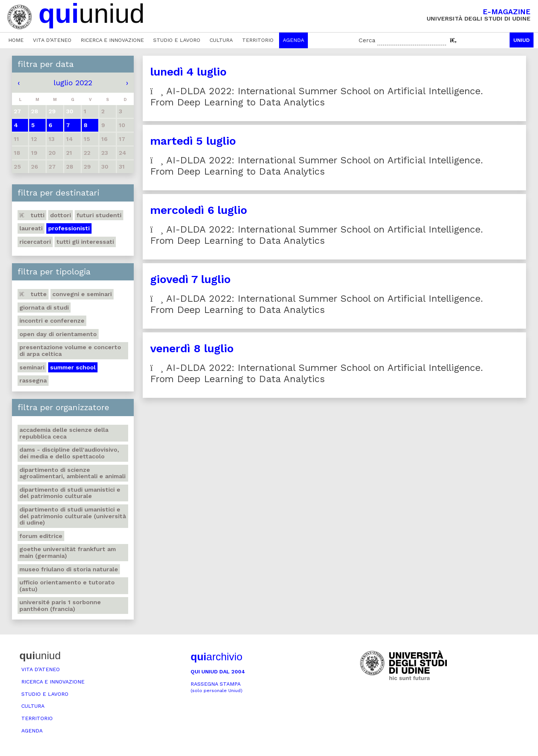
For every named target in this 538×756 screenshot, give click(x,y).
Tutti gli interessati (85, 242)
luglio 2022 (73, 83)
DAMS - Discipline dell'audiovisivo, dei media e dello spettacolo (69, 453)
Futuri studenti (99, 215)
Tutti (32, 215)
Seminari (32, 367)
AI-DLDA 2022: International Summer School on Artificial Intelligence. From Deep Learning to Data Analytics (317, 97)
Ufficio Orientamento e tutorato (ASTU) (67, 586)
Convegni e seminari (82, 294)
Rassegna (33, 380)
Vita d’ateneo (52, 40)
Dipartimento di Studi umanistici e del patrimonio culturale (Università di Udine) (73, 516)
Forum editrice (41, 536)
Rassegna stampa (217, 687)
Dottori (61, 215)
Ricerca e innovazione (112, 40)
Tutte (33, 294)
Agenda (293, 40)
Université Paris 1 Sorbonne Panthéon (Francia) (60, 606)
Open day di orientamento (58, 334)
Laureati (31, 228)
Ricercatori (35, 242)
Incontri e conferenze (52, 321)
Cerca (367, 40)
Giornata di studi (44, 308)
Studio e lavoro (177, 40)
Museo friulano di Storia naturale (69, 569)
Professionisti (69, 228)
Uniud (522, 40)
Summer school (73, 367)
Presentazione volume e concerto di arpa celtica (70, 351)
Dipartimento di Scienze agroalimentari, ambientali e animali (72, 473)
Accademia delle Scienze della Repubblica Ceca (64, 433)
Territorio (258, 40)
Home (16, 40)
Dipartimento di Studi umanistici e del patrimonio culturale (70, 493)
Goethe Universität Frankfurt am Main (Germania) (68, 552)
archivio (216, 657)
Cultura (221, 40)
